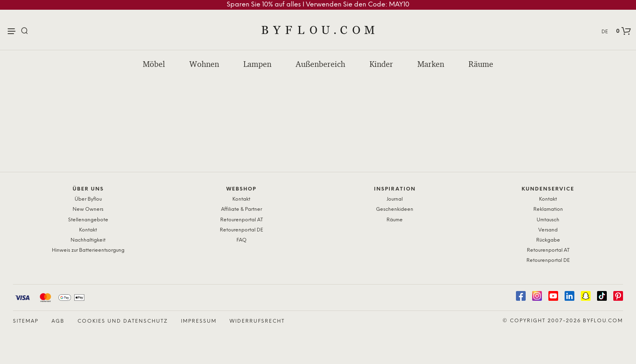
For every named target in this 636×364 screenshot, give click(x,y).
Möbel (154, 64)
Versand (548, 230)
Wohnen (204, 64)
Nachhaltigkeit (88, 240)
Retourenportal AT (242, 220)
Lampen (257, 64)
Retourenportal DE (242, 230)
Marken (431, 64)
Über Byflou (88, 199)
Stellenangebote (88, 220)
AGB (58, 321)
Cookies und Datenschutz (123, 321)
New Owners (88, 209)
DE (605, 32)
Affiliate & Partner (242, 209)
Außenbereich (320, 64)
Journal (395, 199)
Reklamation (548, 209)
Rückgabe (548, 240)
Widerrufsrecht (257, 321)
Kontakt (88, 230)
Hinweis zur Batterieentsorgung (88, 250)
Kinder (381, 64)
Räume (481, 64)
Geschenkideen (395, 209)
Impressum (199, 321)
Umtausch (548, 220)
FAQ (242, 240)
